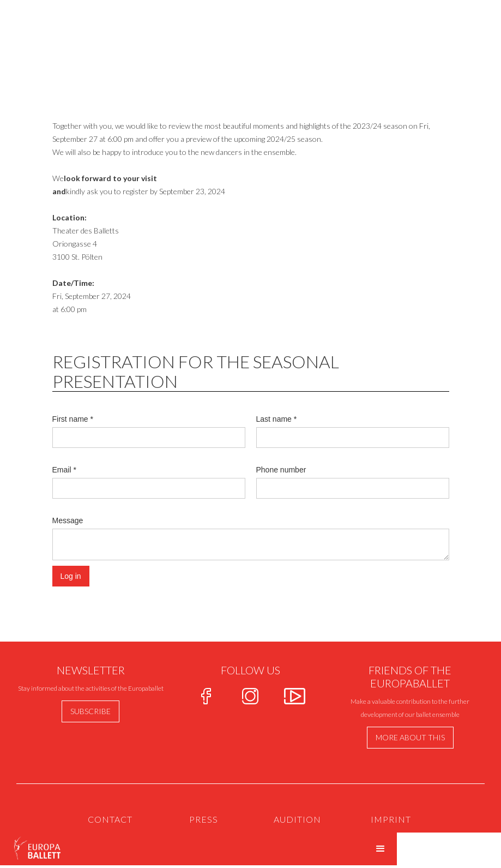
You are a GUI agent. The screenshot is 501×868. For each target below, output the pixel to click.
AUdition (297, 819)
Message (68, 520)
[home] (31, 846)
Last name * (277, 419)
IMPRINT (391, 819)
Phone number (281, 470)
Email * (64, 470)
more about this (410, 737)
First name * (73, 419)
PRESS (204, 819)
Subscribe (90, 711)
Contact (110, 819)
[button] (381, 849)
